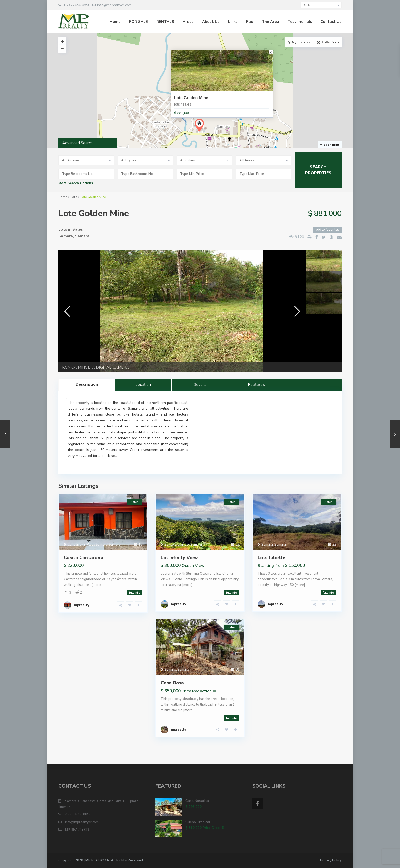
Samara (66, 236)
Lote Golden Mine (191, 98)
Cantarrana (76, 545)
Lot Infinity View (179, 558)
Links (233, 22)
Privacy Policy (331, 860)
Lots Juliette (272, 558)
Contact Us (331, 22)
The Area (270, 22)
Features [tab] (257, 385)
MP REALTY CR (77, 830)
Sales (78, 229)
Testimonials (300, 22)
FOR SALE (139, 22)
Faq (250, 22)
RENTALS (165, 22)
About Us (211, 22)
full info (135, 593)
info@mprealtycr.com (82, 822)
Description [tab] (87, 384)
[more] (96, 585)
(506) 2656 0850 (78, 814)
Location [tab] (143, 385)
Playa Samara (97, 545)
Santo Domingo (177, 545)
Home (115, 22)
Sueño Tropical (198, 822)
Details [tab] (200, 385)
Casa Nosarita (197, 801)
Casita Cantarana (84, 558)
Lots (74, 197)
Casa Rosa (172, 683)
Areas (188, 22)
